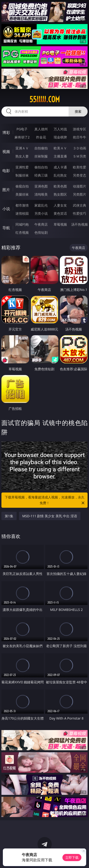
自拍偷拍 (41, 148)
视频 (6, 152)
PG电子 (22, 129)
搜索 (78, 111)
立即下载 (72, 857)
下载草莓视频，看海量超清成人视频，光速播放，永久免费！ (45, 500)
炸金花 (41, 137)
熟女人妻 (22, 156)
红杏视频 (22, 232)
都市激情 (22, 205)
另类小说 (41, 213)
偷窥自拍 (22, 186)
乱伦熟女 (60, 175)
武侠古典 (80, 205)
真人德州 (41, 129)
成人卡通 (60, 167)
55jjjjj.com (45, 99)
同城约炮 (22, 224)
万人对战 (60, 129)
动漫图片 (80, 186)
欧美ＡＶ (60, 148)
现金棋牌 (60, 137)
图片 (6, 190)
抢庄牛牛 (80, 137)
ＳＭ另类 (80, 156)
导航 (6, 228)
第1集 (9, 516)
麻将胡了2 (22, 137)
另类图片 (80, 194)
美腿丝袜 (22, 194)
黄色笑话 (60, 213)
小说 (6, 209)
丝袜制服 (41, 156)
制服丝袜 (22, 175)
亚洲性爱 (22, 167)
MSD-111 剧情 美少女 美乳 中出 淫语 (50, 516)
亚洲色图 (41, 186)
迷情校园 (22, 213)
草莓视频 (60, 224)
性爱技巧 (80, 213)
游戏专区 (80, 129)
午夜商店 (41, 224)
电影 (6, 171)
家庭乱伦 (41, 205)
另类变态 (80, 175)
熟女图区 (60, 194)
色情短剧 (41, 232)
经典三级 (41, 175)
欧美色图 (60, 186)
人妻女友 (60, 205)
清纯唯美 (41, 194)
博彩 (6, 132)
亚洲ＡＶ (22, 148)
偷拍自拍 (41, 167)
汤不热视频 (80, 224)
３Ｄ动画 (80, 148)
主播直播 (60, 156)
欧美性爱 (80, 167)
